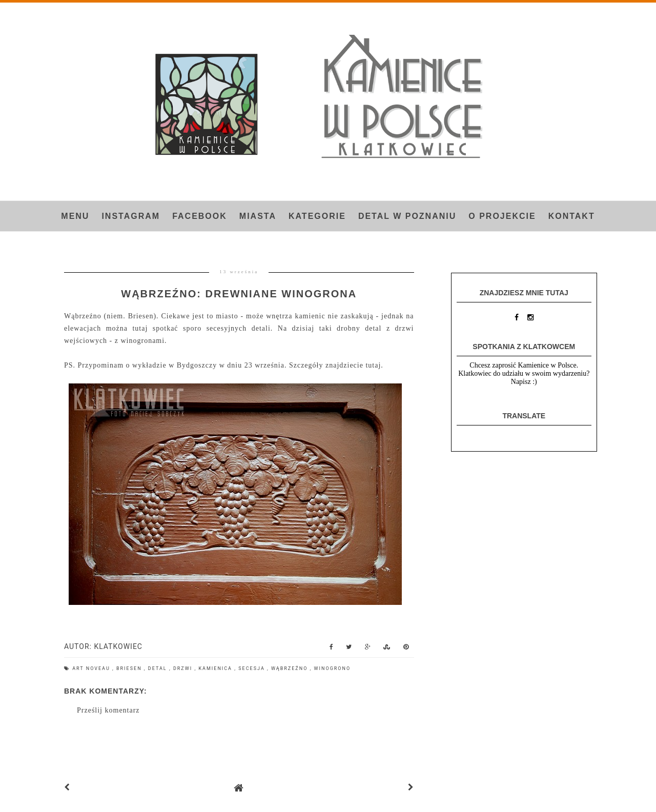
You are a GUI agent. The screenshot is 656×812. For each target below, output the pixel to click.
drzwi (184, 668)
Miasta (258, 216)
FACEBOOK (200, 216)
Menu (75, 216)
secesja (253, 668)
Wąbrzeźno (291, 668)
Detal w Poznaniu (407, 216)
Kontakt (572, 216)
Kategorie (317, 216)
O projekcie (502, 216)
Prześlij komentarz (108, 710)
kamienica (216, 668)
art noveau (92, 668)
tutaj (373, 365)
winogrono (333, 668)
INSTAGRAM (131, 216)
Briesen (130, 668)
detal (159, 668)
